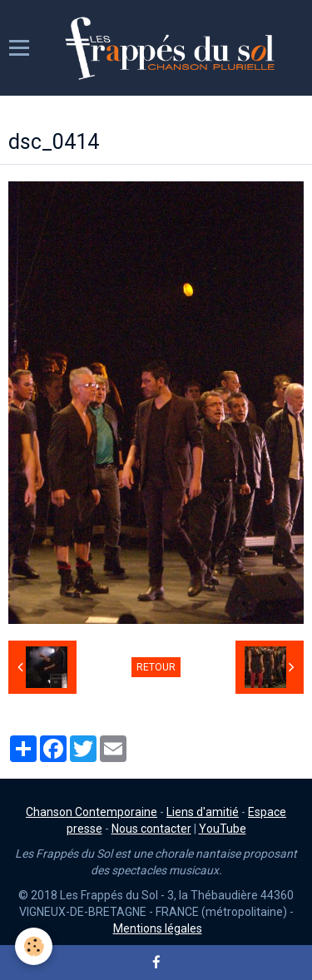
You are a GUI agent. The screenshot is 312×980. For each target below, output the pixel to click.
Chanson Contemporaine (92, 812)
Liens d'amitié (203, 812)
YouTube (223, 829)
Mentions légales (158, 928)
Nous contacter (151, 829)
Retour (156, 667)
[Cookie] (34, 946)
